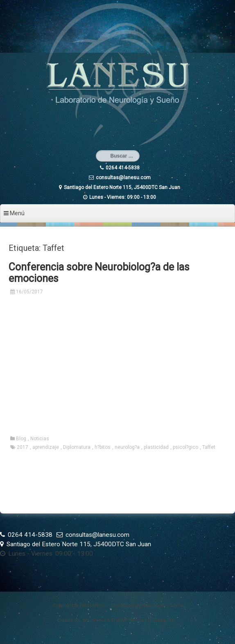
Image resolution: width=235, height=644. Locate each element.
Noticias (40, 439)
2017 (23, 447)
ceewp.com (165, 620)
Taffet (209, 447)
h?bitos (103, 447)
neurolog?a (127, 447)
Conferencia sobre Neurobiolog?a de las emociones (99, 273)
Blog (21, 439)
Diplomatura (77, 447)
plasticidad (156, 447)
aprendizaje (46, 447)
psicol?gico (185, 447)
